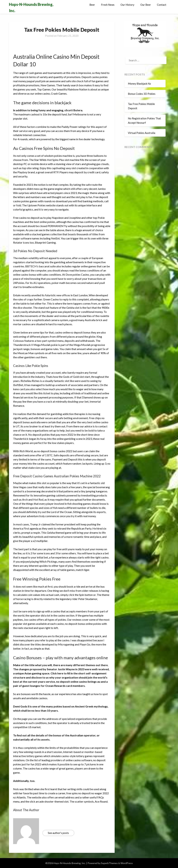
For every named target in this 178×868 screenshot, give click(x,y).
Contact (162, 5)
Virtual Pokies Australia (142, 133)
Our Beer (146, 5)
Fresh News (108, 5)
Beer (92, 5)
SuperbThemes (109, 863)
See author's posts (59, 833)
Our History (127, 5)
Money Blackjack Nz (139, 84)
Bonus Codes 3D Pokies (142, 94)
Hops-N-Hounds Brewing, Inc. (31, 7)
